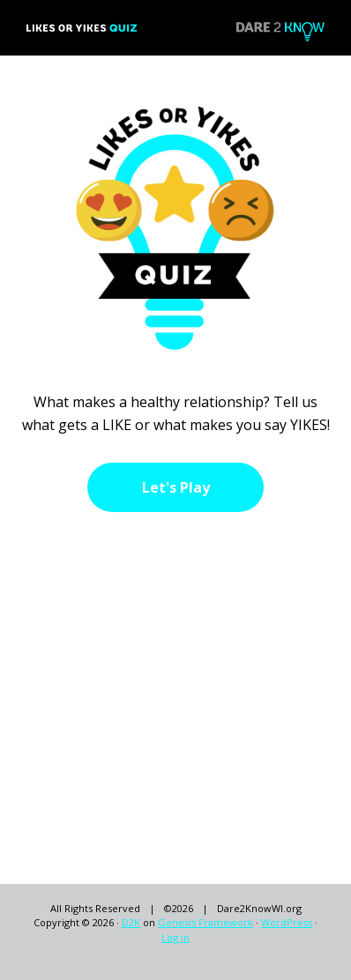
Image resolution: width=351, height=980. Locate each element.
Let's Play (176, 487)
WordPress (287, 922)
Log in (175, 937)
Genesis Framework (205, 922)
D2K (131, 922)
